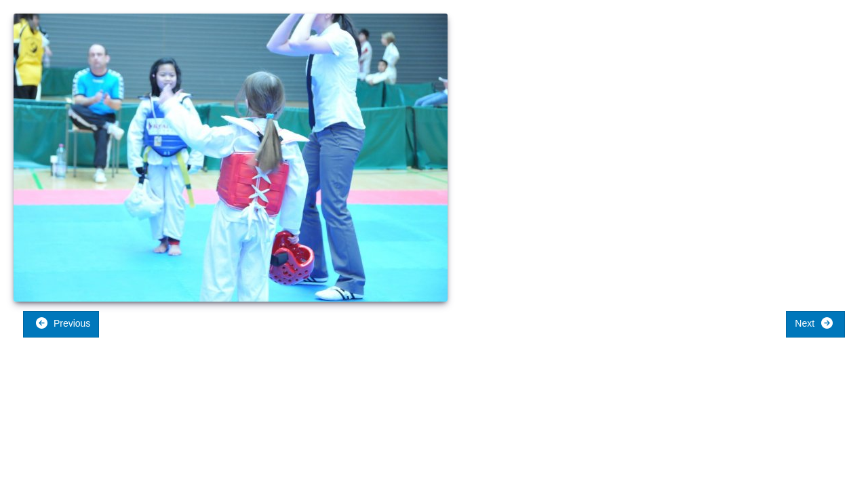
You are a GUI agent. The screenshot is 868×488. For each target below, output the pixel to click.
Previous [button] (63, 323)
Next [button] (814, 323)
